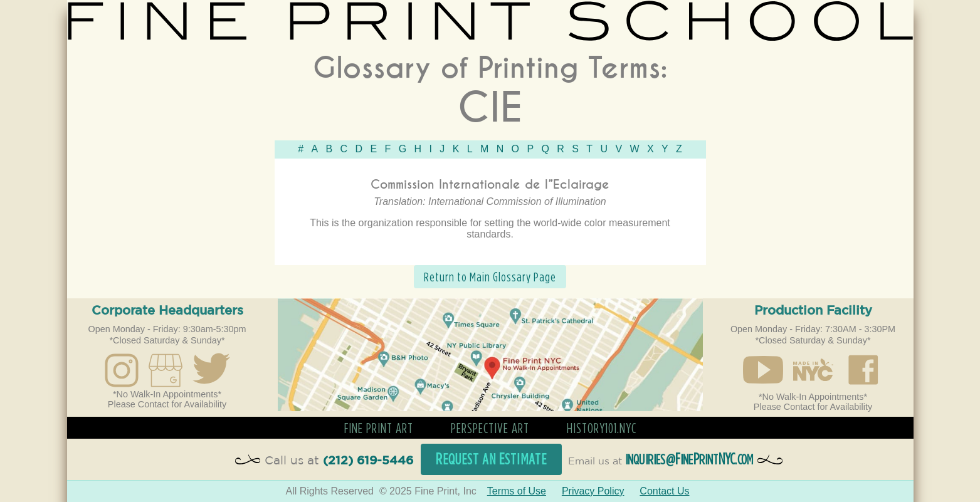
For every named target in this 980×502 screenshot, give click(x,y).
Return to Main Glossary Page (490, 277)
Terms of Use (517, 491)
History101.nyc (602, 428)
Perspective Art (490, 428)
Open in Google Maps (490, 355)
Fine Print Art (379, 428)
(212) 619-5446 (368, 461)
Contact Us (664, 491)
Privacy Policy (593, 491)
